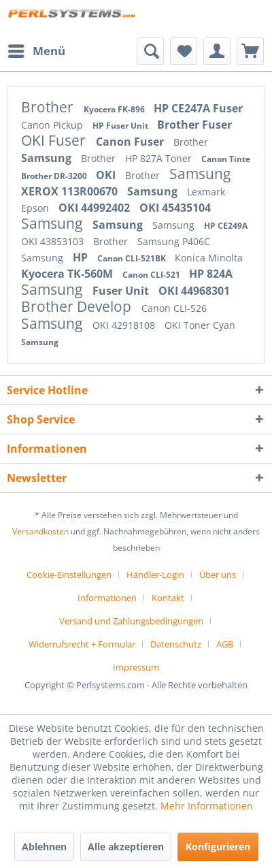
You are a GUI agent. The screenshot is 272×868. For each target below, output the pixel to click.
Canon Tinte (226, 159)
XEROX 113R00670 (71, 191)
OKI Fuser (55, 140)
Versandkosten (40, 531)
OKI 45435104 (175, 208)
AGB (225, 644)
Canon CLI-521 (152, 275)
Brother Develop (78, 306)
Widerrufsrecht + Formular (82, 644)
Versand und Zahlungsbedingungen (131, 621)
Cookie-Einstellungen (69, 575)
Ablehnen (44, 847)
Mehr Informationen (207, 806)
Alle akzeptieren (126, 847)
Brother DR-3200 (55, 176)
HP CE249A (226, 226)
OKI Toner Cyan (200, 325)
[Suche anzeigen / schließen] (150, 51)
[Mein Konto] (217, 51)
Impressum (136, 667)
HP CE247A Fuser (198, 108)
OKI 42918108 (125, 325)
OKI (107, 175)
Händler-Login (155, 575)
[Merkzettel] (184, 51)
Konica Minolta (209, 258)
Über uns (218, 575)
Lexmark (206, 192)
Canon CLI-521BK (133, 258)
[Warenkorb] (250, 51)
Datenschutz (176, 644)
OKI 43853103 (54, 241)
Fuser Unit (122, 291)
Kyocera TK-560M (68, 274)
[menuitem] (36, 51)
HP (82, 257)
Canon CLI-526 (174, 308)
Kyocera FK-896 (115, 109)
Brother (49, 107)
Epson (36, 208)
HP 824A (211, 274)
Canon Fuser (131, 142)
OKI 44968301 (194, 291)
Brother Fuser (194, 125)
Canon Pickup (53, 125)
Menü (37, 49)
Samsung (48, 158)
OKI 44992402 (96, 208)
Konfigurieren (218, 847)
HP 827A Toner (160, 158)
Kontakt (168, 598)
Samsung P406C (174, 241)
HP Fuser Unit (121, 126)
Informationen (107, 598)
